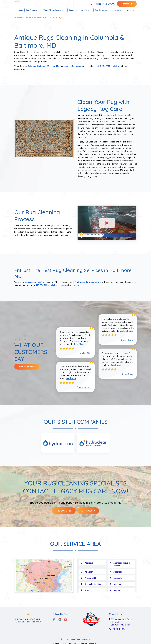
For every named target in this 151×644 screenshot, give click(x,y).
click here (117, 70)
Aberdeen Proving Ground (122, 572)
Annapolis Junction (93, 592)
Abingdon (89, 580)
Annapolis (118, 586)
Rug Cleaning (32, 14)
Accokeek (118, 580)
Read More (80, 350)
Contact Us (127, 5)
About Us (130, 14)
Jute (88, 286)
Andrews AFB (91, 586)
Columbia (32, 70)
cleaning (29, 286)
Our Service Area (75, 552)
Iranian (81, 286)
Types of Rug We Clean (53, 14)
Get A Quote (88, 519)
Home (20, 14)
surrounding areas (73, 70)
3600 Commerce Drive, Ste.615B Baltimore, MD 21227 (122, 630)
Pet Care (117, 14)
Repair (72, 14)
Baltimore (42, 70)
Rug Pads (85, 14)
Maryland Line (54, 70)
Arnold (87, 598)
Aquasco (117, 592)
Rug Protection (101, 14)
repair (40, 286)
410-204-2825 (105, 5)
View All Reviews (27, 372)
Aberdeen (89, 571)
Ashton (117, 598)
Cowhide (95, 286)
